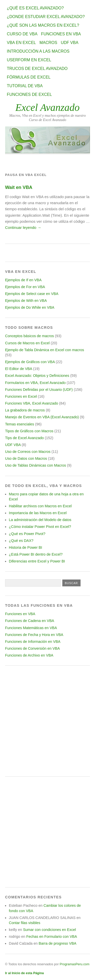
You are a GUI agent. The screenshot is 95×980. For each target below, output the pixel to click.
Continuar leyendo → (23, 227)
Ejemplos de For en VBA (25, 287)
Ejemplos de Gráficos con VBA (30, 362)
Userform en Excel (29, 60)
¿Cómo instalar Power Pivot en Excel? (40, 527)
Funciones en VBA (61, 34)
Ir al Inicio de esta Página (24, 973)
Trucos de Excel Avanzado (37, 69)
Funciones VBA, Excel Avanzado (32, 403)
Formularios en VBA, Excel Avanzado (35, 383)
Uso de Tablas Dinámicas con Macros (35, 465)
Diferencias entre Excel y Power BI (37, 561)
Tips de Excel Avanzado (24, 438)
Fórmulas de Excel (29, 77)
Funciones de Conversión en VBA (32, 648)
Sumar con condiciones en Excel (50, 930)
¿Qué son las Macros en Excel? (43, 25)
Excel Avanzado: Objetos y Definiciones (37, 376)
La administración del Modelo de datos (40, 520)
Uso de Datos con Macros (26, 458)
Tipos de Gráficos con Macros (29, 431)
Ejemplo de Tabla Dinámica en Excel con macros (45, 350)
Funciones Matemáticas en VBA (31, 628)
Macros (48, 43)
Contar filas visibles (25, 923)
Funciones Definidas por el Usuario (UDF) (39, 390)
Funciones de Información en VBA (33, 642)
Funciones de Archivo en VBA (29, 655)
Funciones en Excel (21, 396)
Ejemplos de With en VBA (26, 301)
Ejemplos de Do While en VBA (30, 307)
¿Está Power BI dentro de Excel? (36, 554)
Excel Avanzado (48, 107)
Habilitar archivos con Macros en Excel (40, 506)
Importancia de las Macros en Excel (38, 513)
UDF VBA (70, 43)
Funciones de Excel (29, 94)
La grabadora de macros (25, 410)
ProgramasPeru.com (74, 964)
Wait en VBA (19, 187)
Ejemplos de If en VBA (23, 280)
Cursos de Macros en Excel (27, 343)
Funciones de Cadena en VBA (30, 621)
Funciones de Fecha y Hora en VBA (34, 635)
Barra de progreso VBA (58, 943)
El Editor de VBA (18, 369)
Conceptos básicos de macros (30, 336)
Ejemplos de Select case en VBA (32, 294)
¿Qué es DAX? (21, 541)
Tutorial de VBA (25, 86)
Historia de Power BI (25, 547)
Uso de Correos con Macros (28, 452)
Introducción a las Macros (38, 51)
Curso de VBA (22, 34)
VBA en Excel (21, 43)
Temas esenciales (20, 424)
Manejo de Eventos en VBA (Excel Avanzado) (42, 417)
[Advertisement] (48, 721)
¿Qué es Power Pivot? (27, 534)
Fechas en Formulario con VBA (52, 937)
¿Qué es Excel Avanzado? (35, 8)
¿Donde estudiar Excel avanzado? (46, 17)
